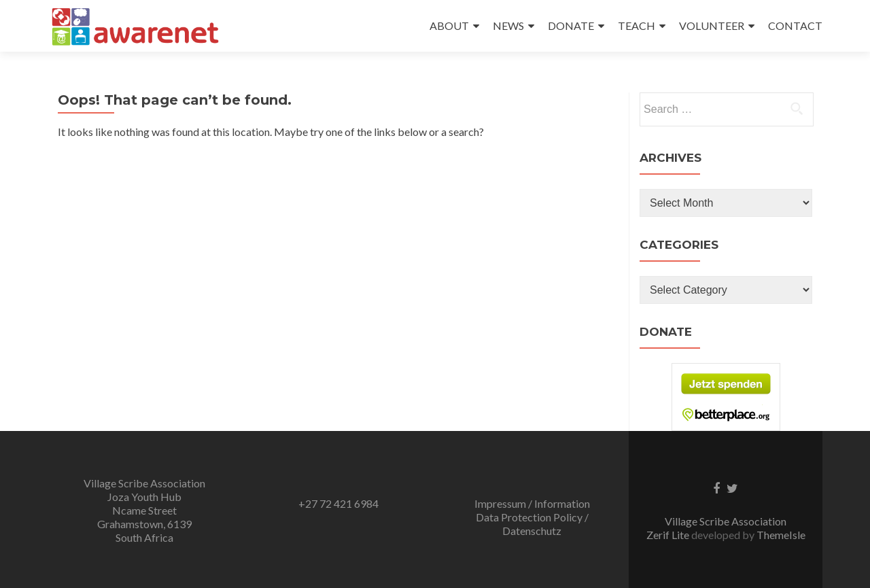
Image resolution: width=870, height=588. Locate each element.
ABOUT (449, 25)
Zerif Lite (669, 535)
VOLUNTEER (712, 25)
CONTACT (795, 25)
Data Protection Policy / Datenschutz (532, 524)
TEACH (637, 25)
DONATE (571, 25)
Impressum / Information (532, 503)
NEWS (508, 25)
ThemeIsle (781, 535)
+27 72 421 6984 (338, 503)
